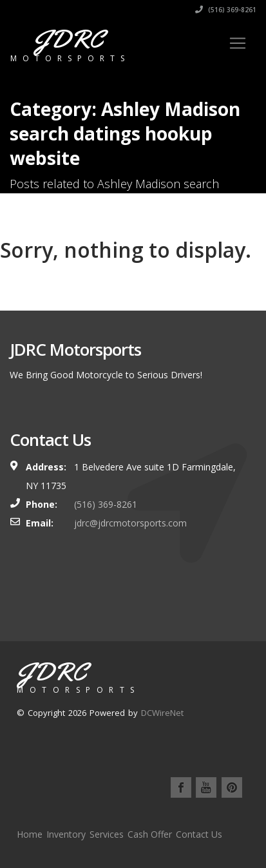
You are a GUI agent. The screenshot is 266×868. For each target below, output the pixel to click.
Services (107, 834)
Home (30, 834)
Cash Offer (150, 834)
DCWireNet (162, 713)
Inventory (66, 834)
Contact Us (199, 834)
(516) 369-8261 (226, 10)
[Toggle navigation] (238, 43)
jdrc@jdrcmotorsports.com (130, 523)
